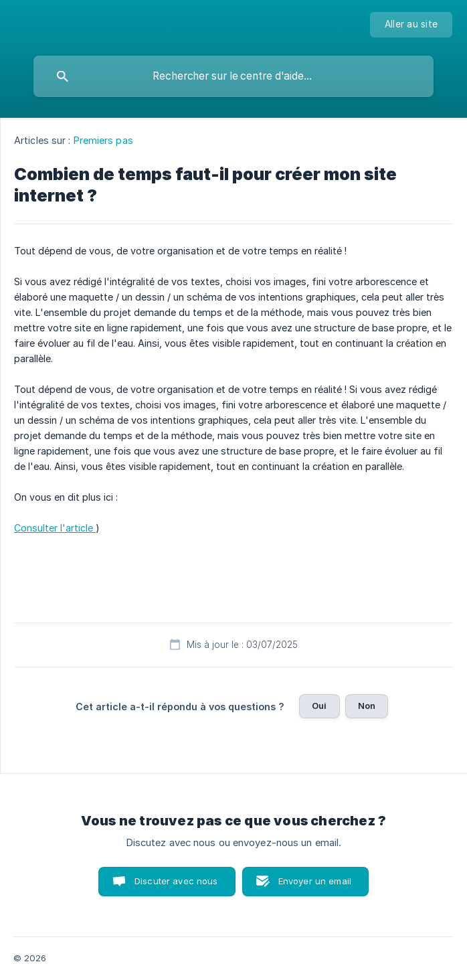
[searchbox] (233, 76)
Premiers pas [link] (103, 140)
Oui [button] (319, 706)
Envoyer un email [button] (315, 881)
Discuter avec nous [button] (176, 881)
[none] (411, 25)
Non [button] (367, 706)
